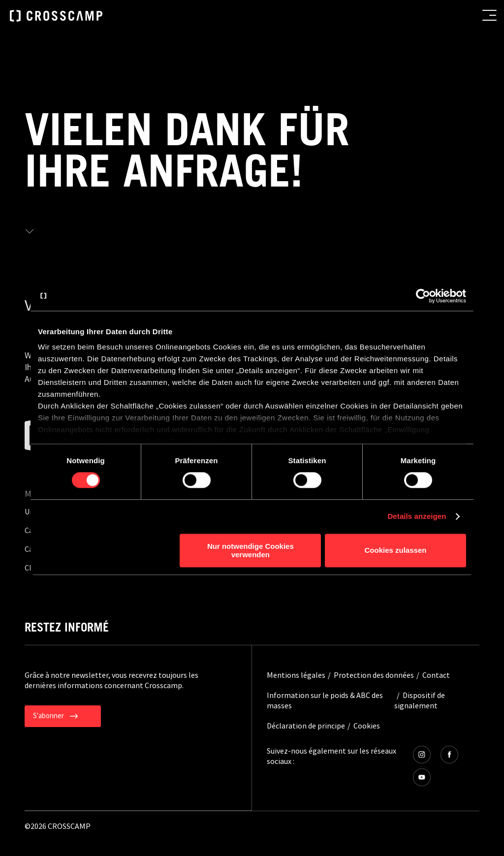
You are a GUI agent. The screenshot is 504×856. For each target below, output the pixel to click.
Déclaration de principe (306, 726)
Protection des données (374, 675)
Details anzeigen (417, 517)
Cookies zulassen (396, 551)
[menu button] (489, 15)
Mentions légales (296, 675)
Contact (436, 675)
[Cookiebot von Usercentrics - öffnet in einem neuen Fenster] (423, 296)
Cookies (367, 726)
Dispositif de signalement (420, 700)
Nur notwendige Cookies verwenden (251, 550)
